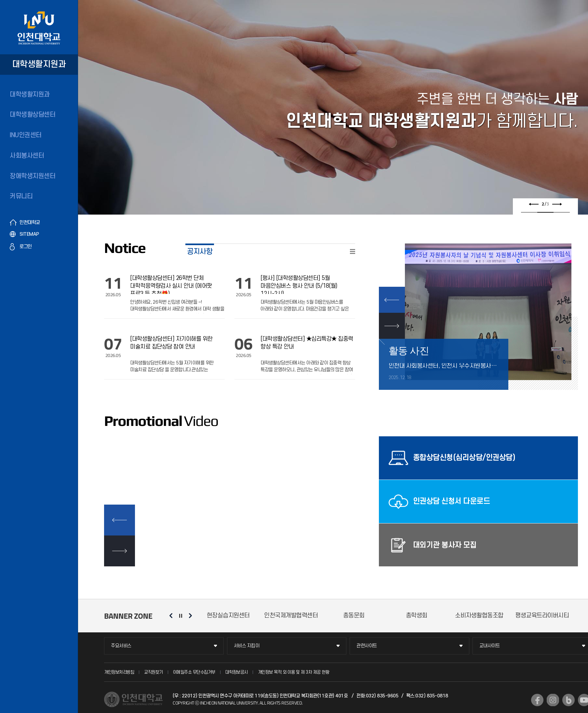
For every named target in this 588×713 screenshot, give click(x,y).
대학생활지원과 (30, 95)
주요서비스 (121, 646)
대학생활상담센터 (33, 115)
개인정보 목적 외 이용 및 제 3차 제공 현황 (294, 672)
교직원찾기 (154, 672)
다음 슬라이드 (556, 204)
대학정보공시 (237, 672)
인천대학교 (30, 223)
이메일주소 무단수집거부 (194, 672)
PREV (392, 300)
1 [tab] (529, 212)
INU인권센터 (26, 135)
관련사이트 (367, 646)
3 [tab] (562, 212)
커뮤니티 (21, 196)
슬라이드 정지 (180, 616)
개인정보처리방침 (119, 672)
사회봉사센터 (27, 156)
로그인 (26, 247)
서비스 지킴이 (247, 646)
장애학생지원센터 (33, 176)
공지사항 (200, 251)
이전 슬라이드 (534, 204)
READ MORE (353, 251)
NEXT (392, 326)
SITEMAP (29, 234)
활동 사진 (409, 351)
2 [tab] (545, 212)
